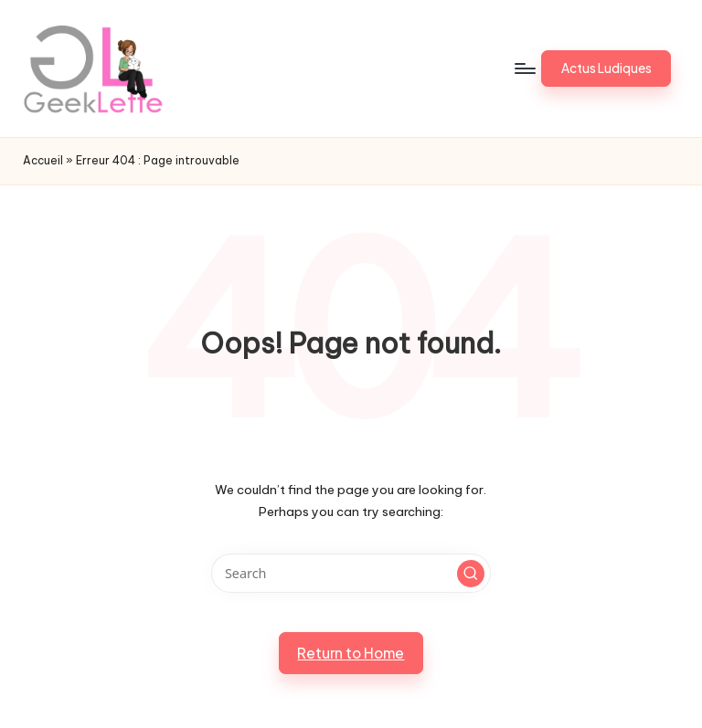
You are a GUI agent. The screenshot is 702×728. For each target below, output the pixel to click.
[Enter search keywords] (351, 573)
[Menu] (524, 69)
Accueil (43, 160)
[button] (606, 69)
